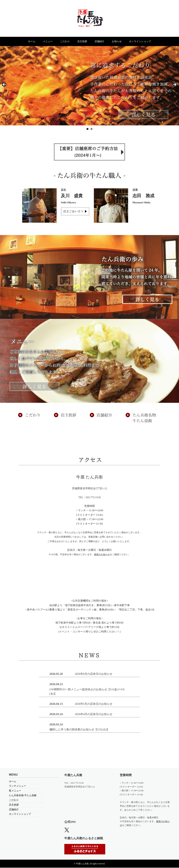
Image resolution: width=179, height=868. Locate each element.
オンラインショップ (151, 42)
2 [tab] (92, 129)
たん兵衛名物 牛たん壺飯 (23, 796)
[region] (89, 86)
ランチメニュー (17, 786)
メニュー (40, 42)
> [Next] (175, 85)
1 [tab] (87, 129)
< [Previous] (4, 85)
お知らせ (124, 42)
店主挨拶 (82, 42)
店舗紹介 (103, 42)
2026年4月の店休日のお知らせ (95, 714)
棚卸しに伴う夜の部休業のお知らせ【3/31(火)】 (81, 730)
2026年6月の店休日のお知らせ (95, 674)
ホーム (21, 42)
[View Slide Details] (89, 86)
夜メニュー (15, 791)
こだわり (61, 42)
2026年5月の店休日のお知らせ (95, 704)
